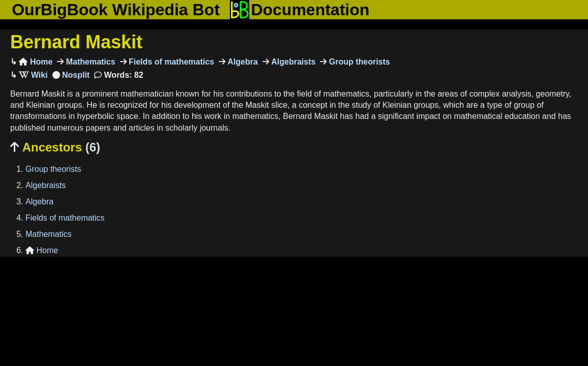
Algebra (242, 62)
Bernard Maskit (76, 42)
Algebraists (292, 62)
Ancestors (55, 147)
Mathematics (89, 62)
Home (36, 62)
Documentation (300, 10)
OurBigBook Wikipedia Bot (116, 10)
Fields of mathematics (171, 62)
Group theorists (358, 62)
